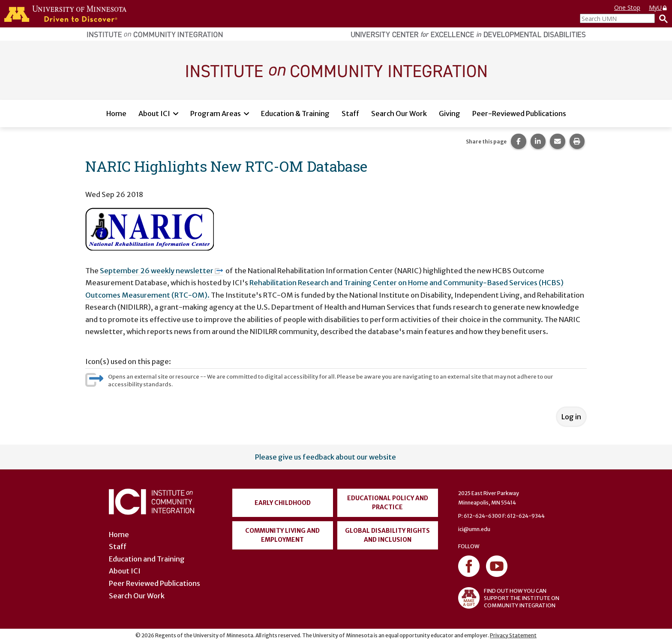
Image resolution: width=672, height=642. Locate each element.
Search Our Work (399, 113)
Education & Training (295, 113)
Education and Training (147, 559)
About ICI (154, 113)
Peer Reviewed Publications (154, 583)
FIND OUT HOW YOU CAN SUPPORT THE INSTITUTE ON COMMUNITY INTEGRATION (509, 598)
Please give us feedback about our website (325, 457)
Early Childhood (283, 503)
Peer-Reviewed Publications (519, 113)
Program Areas (216, 113)
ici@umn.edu (474, 529)
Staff (350, 113)
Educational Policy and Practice (388, 503)
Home (116, 113)
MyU (658, 7)
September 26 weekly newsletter (161, 271)
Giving (450, 113)
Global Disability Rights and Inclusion (387, 535)
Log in (571, 417)
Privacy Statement (513, 635)
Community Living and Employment (282, 535)
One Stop (627, 7)
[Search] (661, 18)
